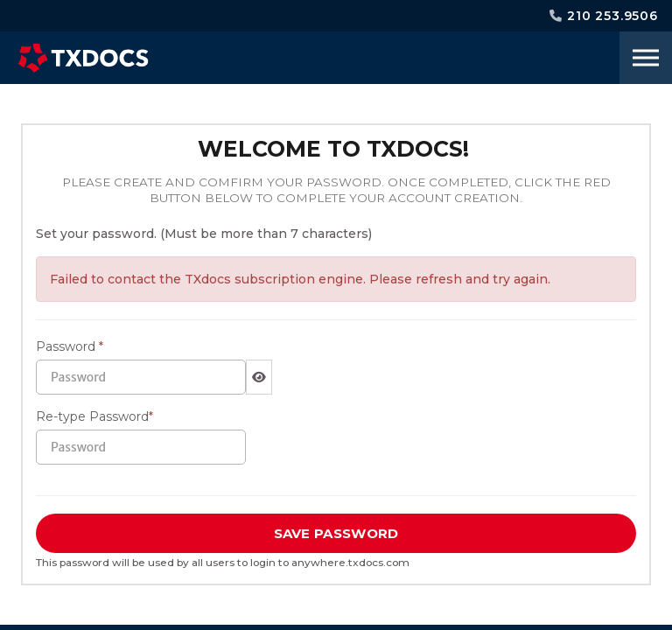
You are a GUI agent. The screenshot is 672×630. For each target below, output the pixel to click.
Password (70, 346)
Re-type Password (94, 416)
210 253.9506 (604, 16)
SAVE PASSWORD (336, 533)
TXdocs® (83, 58)
